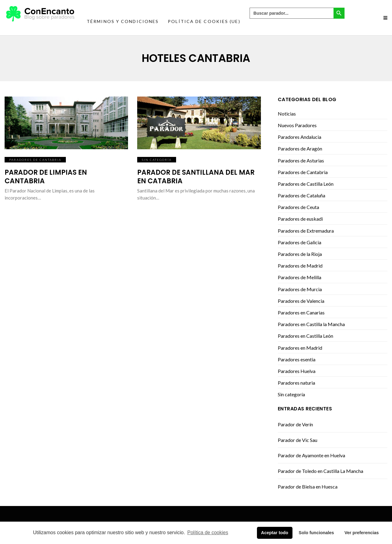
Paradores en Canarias (301, 312)
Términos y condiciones (123, 21)
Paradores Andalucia (300, 137)
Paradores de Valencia (301, 301)
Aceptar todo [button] (275, 533)
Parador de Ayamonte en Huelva (311, 455)
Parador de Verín (295, 424)
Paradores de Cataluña (302, 195)
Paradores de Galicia (300, 242)
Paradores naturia (296, 383)
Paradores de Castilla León (306, 184)
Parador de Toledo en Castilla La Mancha (320, 471)
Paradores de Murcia (300, 289)
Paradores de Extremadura (306, 231)
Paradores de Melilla (300, 277)
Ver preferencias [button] (362, 533)
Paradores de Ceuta (298, 207)
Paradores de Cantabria (35, 160)
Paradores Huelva (297, 371)
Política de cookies (208, 533)
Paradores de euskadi (300, 219)
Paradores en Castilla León (305, 336)
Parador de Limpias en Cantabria (46, 177)
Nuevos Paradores (297, 125)
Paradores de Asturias (301, 160)
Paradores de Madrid (300, 266)
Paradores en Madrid (300, 348)
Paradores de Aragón (300, 148)
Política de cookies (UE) (204, 21)
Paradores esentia (297, 359)
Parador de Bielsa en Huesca (308, 487)
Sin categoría (157, 160)
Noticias (287, 114)
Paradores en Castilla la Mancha (311, 324)
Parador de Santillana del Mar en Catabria (196, 177)
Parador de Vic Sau (298, 440)
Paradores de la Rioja (300, 254)
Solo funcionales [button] (316, 533)
